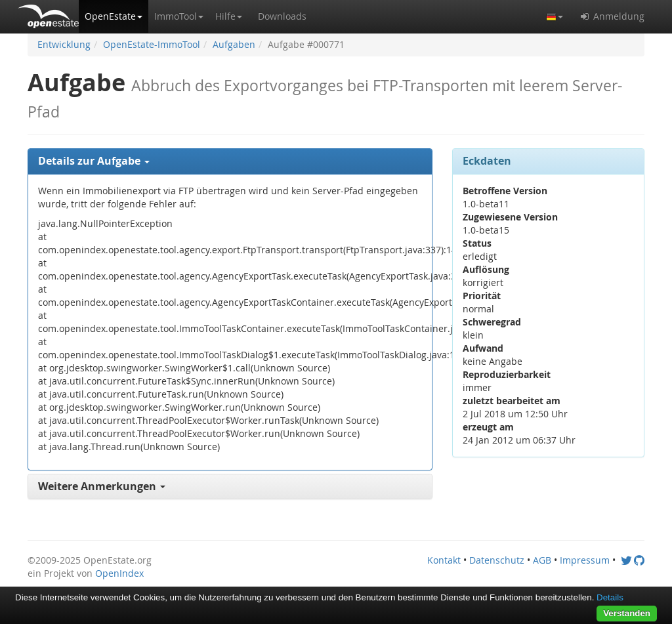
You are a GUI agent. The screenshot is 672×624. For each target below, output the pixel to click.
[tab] (230, 161)
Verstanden (627, 613)
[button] (114, 16)
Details (610, 597)
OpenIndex (119, 573)
